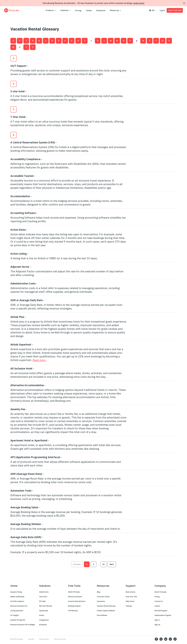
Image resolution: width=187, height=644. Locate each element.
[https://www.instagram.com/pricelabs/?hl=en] (170, 639)
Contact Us (159, 601)
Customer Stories (103, 597)
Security (31, 639)
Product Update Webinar (106, 611)
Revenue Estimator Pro (19, 606)
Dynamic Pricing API (18, 620)
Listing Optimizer (17, 611)
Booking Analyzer (74, 606)
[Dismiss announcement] (184, 3)
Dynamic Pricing (16, 592)
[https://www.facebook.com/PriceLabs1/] (156, 639)
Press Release (102, 615)
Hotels (89, 10)
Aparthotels (44, 611)
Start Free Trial (175, 10)
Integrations (44, 620)
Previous (77, 564)
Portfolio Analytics (17, 601)
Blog (99, 592)
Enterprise (101, 10)
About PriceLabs (161, 592)
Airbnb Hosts (44, 592)
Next (112, 564)
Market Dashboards (17, 597)
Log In (162, 10)
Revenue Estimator (75, 597)
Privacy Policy (44, 639)
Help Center (130, 601)
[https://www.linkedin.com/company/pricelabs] (166, 639)
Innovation (101, 601)
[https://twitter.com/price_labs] (161, 639)
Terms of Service (60, 639)
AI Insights (15, 615)
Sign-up (157, 625)
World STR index (74, 592)
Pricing (78, 10)
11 (103, 564)
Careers (157, 606)
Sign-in (157, 620)
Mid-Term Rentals (46, 606)
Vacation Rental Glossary (106, 606)
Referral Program (161, 611)
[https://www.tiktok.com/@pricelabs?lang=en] (175, 639)
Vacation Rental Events (77, 601)
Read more (39, 360)
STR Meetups (73, 611)
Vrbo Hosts (43, 597)
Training (129, 606)
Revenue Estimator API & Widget (23, 625)
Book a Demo (131, 592)
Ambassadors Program (163, 615)
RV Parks (42, 601)
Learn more (139, 3)
